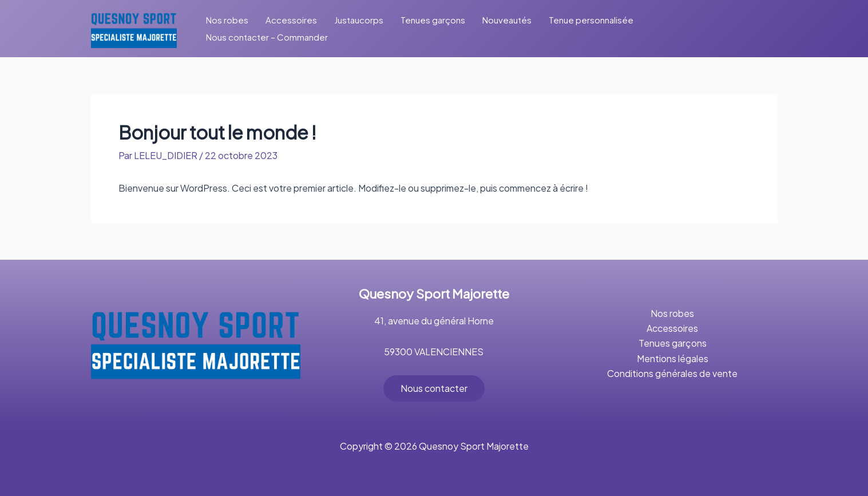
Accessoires (291, 20)
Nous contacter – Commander (267, 37)
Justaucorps (359, 20)
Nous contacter (434, 388)
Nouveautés (507, 20)
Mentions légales (673, 358)
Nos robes (227, 20)
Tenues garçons (433, 20)
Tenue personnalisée (591, 20)
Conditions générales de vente (672, 373)
